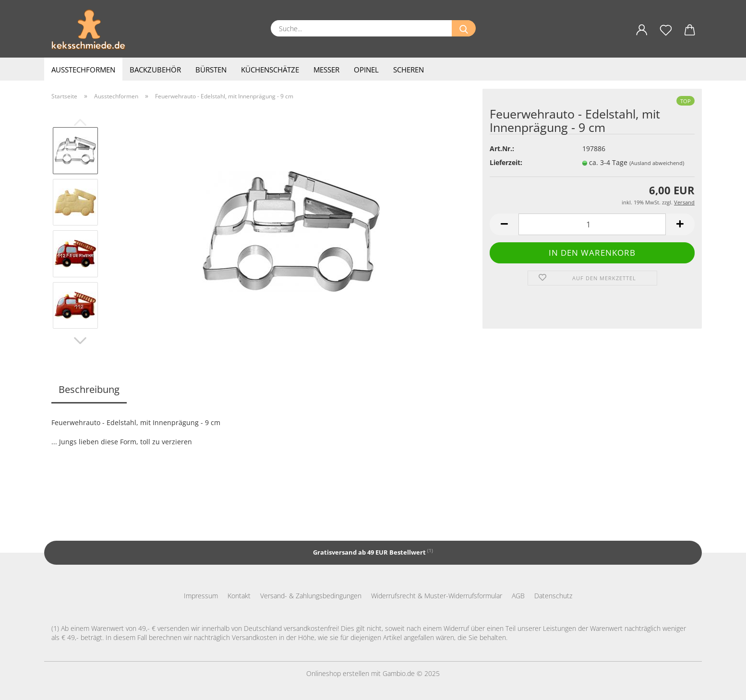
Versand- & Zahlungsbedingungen (311, 596)
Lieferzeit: (506, 162)
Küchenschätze (270, 70)
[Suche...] (464, 28)
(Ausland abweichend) (657, 163)
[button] (642, 36)
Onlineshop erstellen (338, 673)
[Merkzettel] (666, 36)
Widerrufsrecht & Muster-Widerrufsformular (437, 596)
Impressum (201, 596)
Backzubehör (155, 70)
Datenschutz (553, 596)
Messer (326, 70)
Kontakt (239, 596)
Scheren (409, 70)
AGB (518, 596)
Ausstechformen (83, 70)
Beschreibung (89, 389)
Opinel (366, 70)
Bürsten (211, 70)
